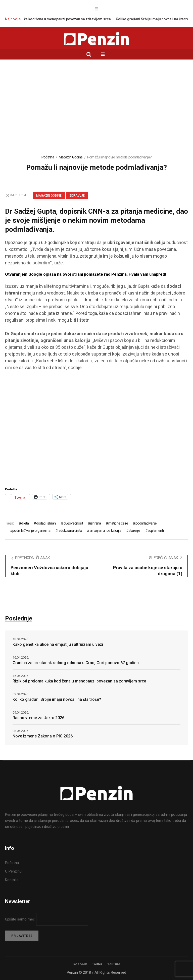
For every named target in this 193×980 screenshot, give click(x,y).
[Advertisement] (96, 110)
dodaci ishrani (46, 523)
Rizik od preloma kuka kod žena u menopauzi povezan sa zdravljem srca (61, 19)
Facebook (80, 964)
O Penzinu (13, 871)
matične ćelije (118, 523)
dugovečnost (73, 523)
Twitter (97, 964)
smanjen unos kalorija (105, 531)
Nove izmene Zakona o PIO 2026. (43, 736)
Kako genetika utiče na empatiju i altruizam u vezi (58, 644)
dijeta (25, 523)
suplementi (156, 531)
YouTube (114, 964)
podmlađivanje (146, 523)
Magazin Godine (71, 157)
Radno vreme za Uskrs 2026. (39, 718)
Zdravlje (77, 196)
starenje (134, 531)
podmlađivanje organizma (31, 531)
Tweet (20, 497)
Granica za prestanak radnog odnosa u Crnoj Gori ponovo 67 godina (76, 663)
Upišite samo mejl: (21, 919)
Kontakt (11, 880)
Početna (48, 157)
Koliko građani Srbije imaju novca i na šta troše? (57, 699)
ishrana (95, 523)
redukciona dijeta (70, 531)
